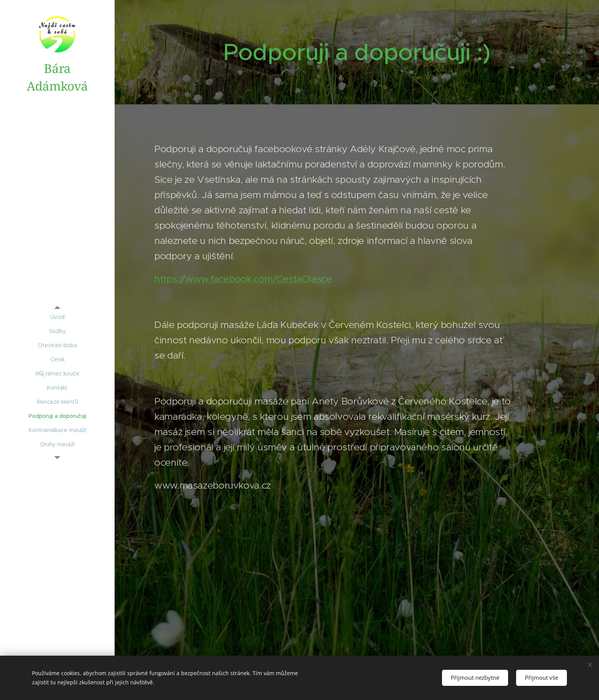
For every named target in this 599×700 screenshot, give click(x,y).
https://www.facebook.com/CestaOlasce (243, 279)
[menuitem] (57, 317)
